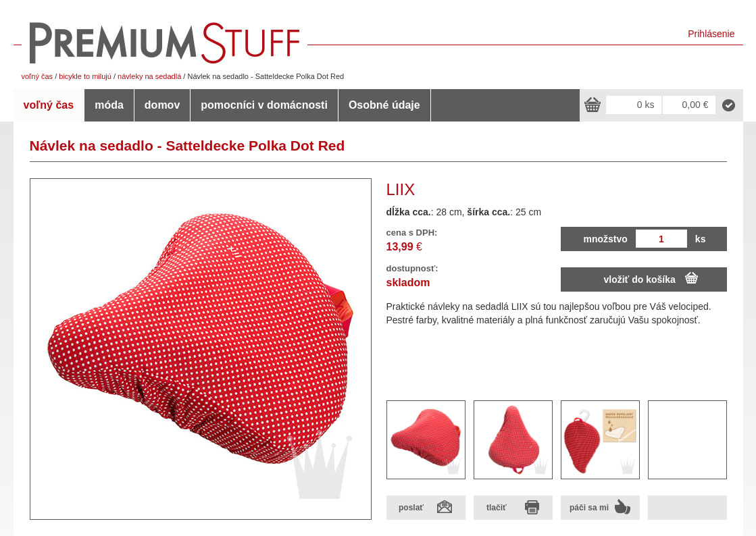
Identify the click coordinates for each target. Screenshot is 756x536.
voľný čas (37, 76)
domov (162, 105)
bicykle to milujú (85, 76)
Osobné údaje (384, 105)
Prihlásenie (711, 34)
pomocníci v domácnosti (264, 105)
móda (109, 105)
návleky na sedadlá (149, 76)
